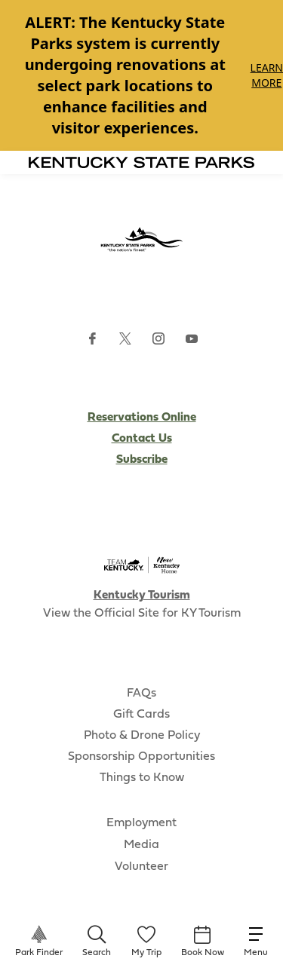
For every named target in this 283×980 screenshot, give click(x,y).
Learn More (267, 75)
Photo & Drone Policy (142, 736)
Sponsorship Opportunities (141, 757)
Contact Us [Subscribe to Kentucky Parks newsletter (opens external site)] (142, 439)
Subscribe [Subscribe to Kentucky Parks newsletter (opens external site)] (142, 460)
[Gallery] (141, 75)
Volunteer (141, 867)
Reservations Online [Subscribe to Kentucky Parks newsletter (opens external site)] (142, 418)
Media (141, 845)
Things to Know (142, 778)
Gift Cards (141, 715)
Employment (141, 823)
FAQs (141, 694)
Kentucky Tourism (142, 596)
